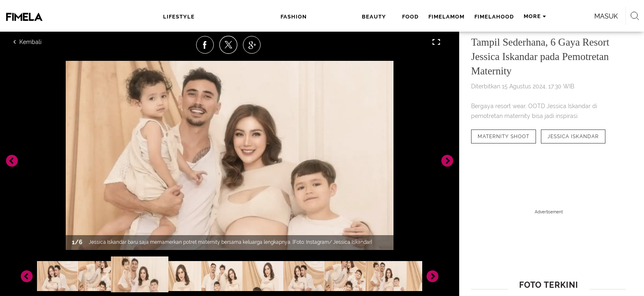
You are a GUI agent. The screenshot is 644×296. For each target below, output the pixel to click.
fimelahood (381, 17)
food (297, 17)
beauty (267, 17)
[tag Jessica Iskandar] (573, 136)
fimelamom (333, 17)
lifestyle (193, 17)
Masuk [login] (511, 16)
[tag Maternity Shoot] (504, 136)
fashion (232, 17)
